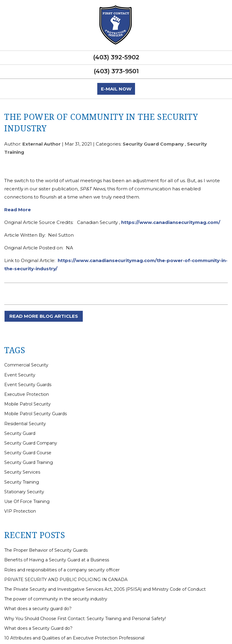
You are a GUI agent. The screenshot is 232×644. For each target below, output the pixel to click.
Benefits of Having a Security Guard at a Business (57, 560)
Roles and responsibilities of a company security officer (62, 570)
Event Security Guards (28, 385)
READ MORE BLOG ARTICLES (44, 316)
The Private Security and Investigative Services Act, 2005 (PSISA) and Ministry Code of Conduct (105, 589)
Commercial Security (26, 365)
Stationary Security (24, 492)
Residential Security (25, 424)
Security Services (22, 472)
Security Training (22, 482)
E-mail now (116, 89)
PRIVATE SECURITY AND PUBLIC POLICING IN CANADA (66, 580)
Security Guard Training (29, 462)
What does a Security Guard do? (38, 628)
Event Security (20, 375)
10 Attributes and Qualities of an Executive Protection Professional (74, 638)
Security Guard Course (28, 453)
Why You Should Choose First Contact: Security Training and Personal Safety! (85, 619)
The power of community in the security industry (56, 599)
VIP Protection (20, 511)
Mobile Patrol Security (27, 404)
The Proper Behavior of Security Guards (46, 550)
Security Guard (20, 433)
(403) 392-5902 (116, 57)
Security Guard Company (153, 144)
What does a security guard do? (38, 609)
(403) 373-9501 (116, 71)
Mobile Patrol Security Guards (35, 414)
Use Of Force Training (27, 501)
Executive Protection (27, 394)
